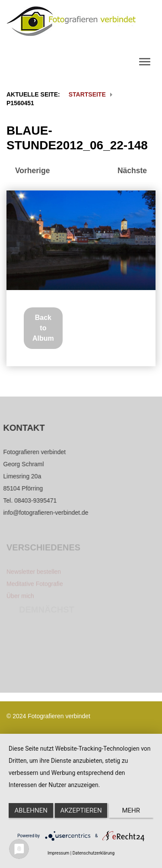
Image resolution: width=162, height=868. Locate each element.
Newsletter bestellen (34, 574)
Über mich (20, 598)
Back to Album (43, 328)
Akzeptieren (81, 810)
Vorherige (32, 171)
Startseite (87, 94)
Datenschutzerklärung (94, 853)
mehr (131, 810)
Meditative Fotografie (35, 586)
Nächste (132, 171)
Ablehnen (31, 810)
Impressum (58, 853)
